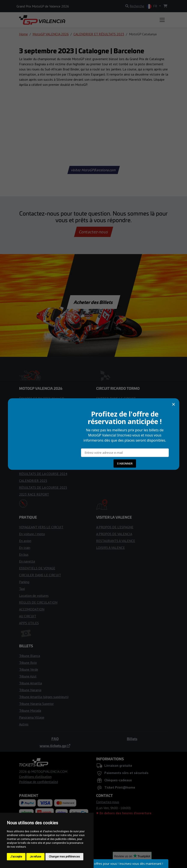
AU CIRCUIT (28, 616)
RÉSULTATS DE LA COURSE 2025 (43, 487)
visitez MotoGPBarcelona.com (93, 170)
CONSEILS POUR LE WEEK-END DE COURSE (52, 446)
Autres (24, 724)
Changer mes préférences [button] (64, 857)
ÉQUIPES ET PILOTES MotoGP (42, 398)
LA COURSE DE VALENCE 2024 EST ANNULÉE (52, 460)
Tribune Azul (28, 676)
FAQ (55, 739)
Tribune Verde (29, 669)
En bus (24, 554)
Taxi (22, 589)
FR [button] (152, 6)
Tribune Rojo (28, 663)
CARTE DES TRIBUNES (113, 433)
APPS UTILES (29, 623)
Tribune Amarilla (31, 683)
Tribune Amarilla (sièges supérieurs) (44, 697)
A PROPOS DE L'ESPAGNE (115, 527)
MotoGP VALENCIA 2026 (51, 34)
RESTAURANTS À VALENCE (116, 541)
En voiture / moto (32, 534)
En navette (27, 561)
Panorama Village (32, 717)
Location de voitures (34, 596)
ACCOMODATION (32, 609)
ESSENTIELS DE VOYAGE (37, 568)
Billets (132, 739)
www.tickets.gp (55, 746)
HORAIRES (27, 426)
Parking (24, 582)
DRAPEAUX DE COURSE (37, 419)
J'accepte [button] (16, 857)
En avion (25, 541)
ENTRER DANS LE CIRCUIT (116, 398)
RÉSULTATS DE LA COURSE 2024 (43, 474)
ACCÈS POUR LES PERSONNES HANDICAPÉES (130, 419)
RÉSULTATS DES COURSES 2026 (43, 453)
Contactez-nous (93, 232)
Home (23, 34)
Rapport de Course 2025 (37, 412)
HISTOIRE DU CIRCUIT (113, 412)
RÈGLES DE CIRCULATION (38, 602)
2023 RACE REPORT (34, 494)
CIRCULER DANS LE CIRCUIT (40, 575)
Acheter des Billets (93, 302)
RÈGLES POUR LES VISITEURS (118, 405)
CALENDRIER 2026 (33, 405)
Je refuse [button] (35, 857)
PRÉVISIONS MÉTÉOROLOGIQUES (44, 433)
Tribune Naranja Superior (36, 704)
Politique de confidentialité (39, 782)
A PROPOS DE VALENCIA (114, 534)
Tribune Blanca (30, 656)
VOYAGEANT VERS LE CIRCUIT (41, 527)
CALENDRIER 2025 (33, 481)
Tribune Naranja (30, 690)
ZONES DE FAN (108, 426)
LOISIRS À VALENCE (111, 548)
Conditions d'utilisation (35, 777)
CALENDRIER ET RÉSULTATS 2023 (99, 34)
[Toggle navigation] (162, 20)
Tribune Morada (30, 710)
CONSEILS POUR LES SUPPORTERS (45, 439)
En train (25, 548)
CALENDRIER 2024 (33, 467)
